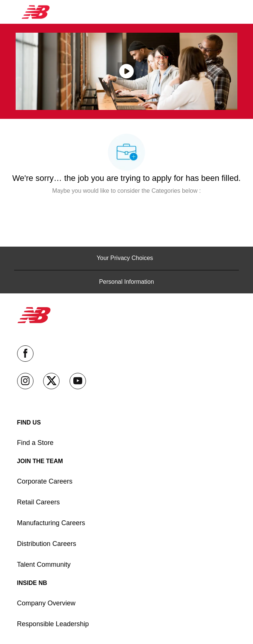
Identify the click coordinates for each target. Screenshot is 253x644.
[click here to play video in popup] (126, 71)
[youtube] (78, 381)
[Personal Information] (126, 282)
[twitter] (51, 381)
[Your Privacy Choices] (126, 258)
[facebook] (25, 354)
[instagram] (25, 381)
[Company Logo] (36, 12)
